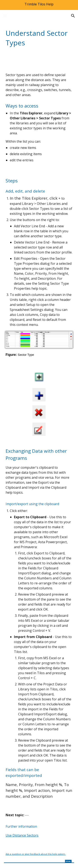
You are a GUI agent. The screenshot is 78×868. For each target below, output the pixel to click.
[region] (39, 5)
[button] (5, 16)
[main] (39, 38)
